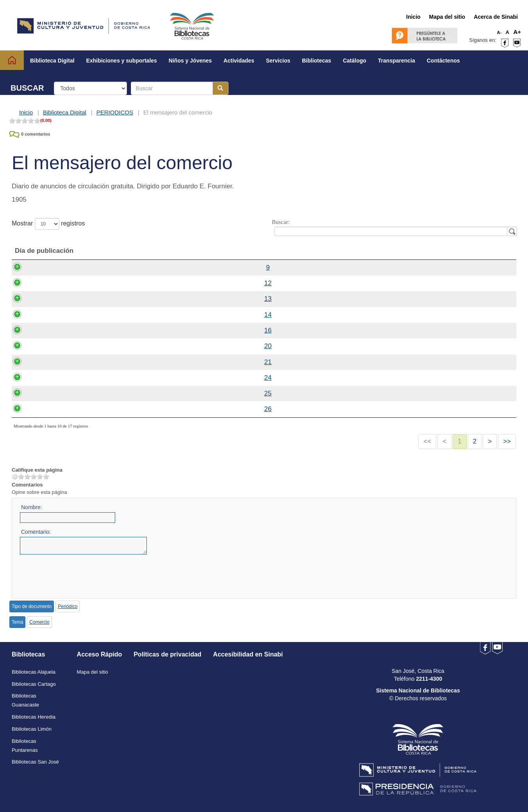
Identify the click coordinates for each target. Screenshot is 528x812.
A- (499, 32)
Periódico (68, 606)
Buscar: (393, 227)
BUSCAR (27, 88)
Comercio (39, 622)
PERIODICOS (115, 112)
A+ (517, 32)
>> (507, 441)
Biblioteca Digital (65, 112)
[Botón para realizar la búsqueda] (220, 88)
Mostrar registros (48, 224)
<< (427, 441)
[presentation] (79, 574)
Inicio (26, 112)
